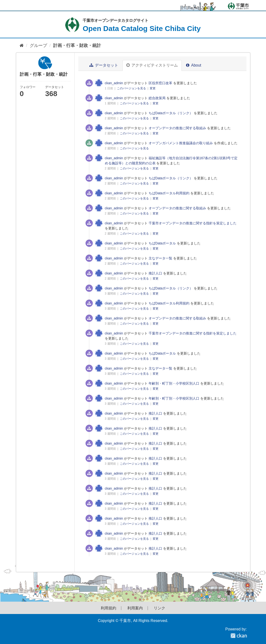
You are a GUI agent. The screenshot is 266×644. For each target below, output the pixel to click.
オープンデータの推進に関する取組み (177, 128)
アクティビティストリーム (152, 65)
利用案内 (135, 608)
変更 (153, 88)
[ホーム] (22, 46)
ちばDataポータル (162, 243)
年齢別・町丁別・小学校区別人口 (174, 383)
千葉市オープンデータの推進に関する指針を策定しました (193, 223)
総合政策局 (157, 98)
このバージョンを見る (132, 88)
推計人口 (155, 273)
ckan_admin (114, 83)
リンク (159, 608)
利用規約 (108, 608)
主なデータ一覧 (160, 258)
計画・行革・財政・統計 (77, 45)
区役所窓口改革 (160, 83)
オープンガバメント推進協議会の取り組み (181, 143)
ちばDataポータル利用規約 (169, 193)
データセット (104, 65)
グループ (38, 45)
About (194, 65)
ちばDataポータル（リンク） (171, 113)
